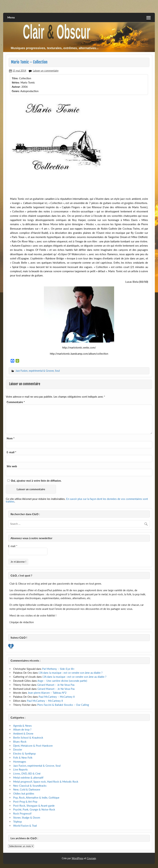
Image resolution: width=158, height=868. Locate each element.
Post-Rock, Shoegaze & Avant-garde (34, 806)
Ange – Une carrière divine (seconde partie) (62, 681)
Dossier (18, 749)
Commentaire (16, 402)
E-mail (11, 452)
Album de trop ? (22, 729)
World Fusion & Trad (25, 826)
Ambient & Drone (23, 733)
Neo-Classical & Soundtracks (30, 786)
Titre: (15, 78)
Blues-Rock (20, 742)
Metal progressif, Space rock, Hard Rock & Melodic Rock (46, 782)
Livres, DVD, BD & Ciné (27, 773)
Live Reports (20, 769)
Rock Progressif (22, 813)
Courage (91, 858)
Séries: (16, 82)
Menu (11, 17)
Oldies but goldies (24, 793)
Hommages (20, 762)
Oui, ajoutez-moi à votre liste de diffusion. (34, 481)
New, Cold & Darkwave (27, 789)
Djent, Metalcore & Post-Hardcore (33, 746)
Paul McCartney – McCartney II (57, 697)
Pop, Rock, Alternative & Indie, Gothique (36, 797)
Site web (12, 466)
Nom (11, 438)
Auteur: (16, 87)
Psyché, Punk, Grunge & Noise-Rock (34, 809)
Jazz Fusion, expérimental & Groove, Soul (38, 371)
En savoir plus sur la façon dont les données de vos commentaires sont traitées (77, 500)
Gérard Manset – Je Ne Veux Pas (56, 685)
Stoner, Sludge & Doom (27, 817)
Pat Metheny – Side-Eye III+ (58, 669)
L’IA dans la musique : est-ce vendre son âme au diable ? (71, 673)
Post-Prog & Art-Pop (25, 802)
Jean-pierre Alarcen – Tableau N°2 (47, 693)
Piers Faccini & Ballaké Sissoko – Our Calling (63, 705)
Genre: (16, 91)
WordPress (78, 858)
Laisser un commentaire (46, 71)
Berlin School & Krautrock (28, 738)
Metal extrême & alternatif (28, 777)
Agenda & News (22, 726)
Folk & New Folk (23, 758)
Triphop (17, 822)
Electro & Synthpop (24, 753)
